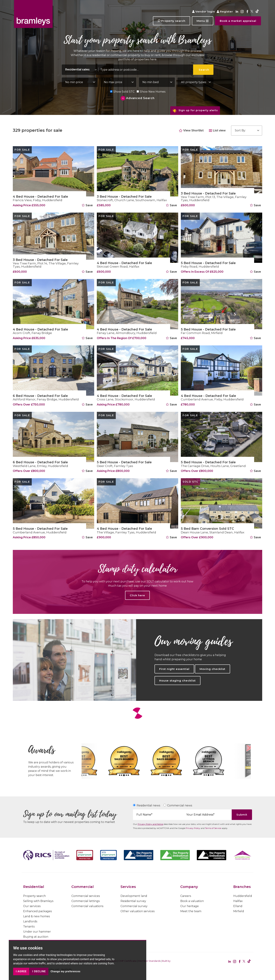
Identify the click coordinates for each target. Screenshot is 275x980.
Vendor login (204, 12)
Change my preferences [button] (65, 971)
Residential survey (133, 901)
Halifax (238, 901)
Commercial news (180, 805)
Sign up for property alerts (195, 111)
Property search (34, 896)
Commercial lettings (85, 901)
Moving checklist (212, 669)
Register (225, 12)
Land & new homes (36, 916)
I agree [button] (21, 971)
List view (217, 130)
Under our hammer (37, 932)
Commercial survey (134, 906)
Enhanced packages (37, 911)
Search (204, 70)
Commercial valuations (87, 906)
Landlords (30, 921)
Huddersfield (243, 896)
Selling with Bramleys (38, 901)
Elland (238, 906)
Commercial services (86, 896)
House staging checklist (177, 681)
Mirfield (239, 911)
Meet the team (191, 911)
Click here (137, 595)
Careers (186, 896)
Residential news (148, 805)
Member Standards (149, 961)
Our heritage (190, 906)
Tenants (29, 927)
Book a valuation (192, 901)
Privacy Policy (193, 828)
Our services (32, 906)
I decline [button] (39, 971)
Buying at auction (36, 937)
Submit (242, 815)
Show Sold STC (122, 92)
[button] (203, 21)
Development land (134, 896)
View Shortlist (191, 131)
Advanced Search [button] (140, 98)
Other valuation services (137, 911)
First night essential (174, 669)
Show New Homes (151, 92)
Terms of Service (213, 828)
